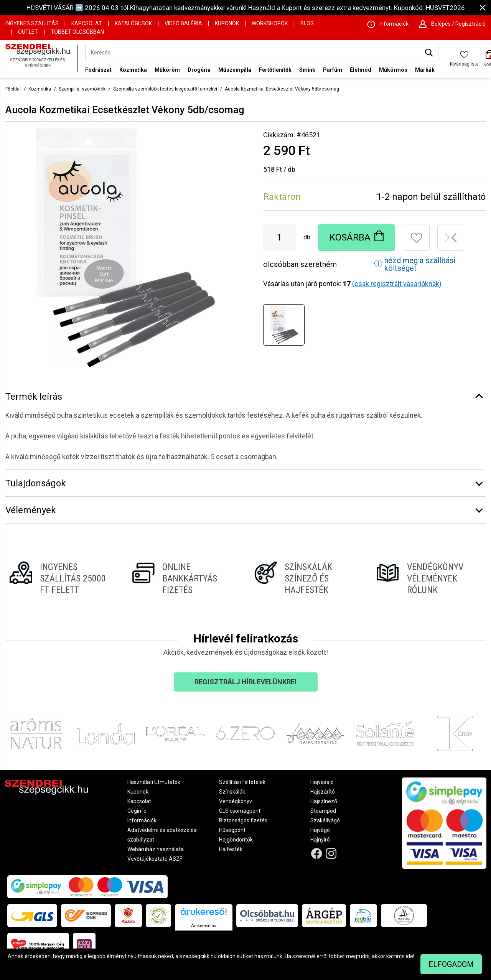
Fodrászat (98, 70)
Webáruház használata (156, 849)
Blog (307, 23)
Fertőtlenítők (275, 70)
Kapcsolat (87, 23)
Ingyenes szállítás (32, 23)
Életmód (361, 70)
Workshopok (270, 23)
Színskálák (232, 792)
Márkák (425, 70)
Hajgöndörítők (236, 840)
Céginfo (137, 811)
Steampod (323, 811)
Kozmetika (133, 70)
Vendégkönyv (236, 801)
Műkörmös (393, 70)
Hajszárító (323, 792)
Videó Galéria (183, 23)
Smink (307, 70)
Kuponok (227, 23)
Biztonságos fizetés (243, 820)
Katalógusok (133, 23)
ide (409, 956)
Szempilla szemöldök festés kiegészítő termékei (165, 89)
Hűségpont (232, 830)
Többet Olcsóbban (77, 32)
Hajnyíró (320, 840)
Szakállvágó (325, 820)
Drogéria (199, 70)
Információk (142, 820)
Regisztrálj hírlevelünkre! (245, 682)
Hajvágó (320, 830)
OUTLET (28, 32)
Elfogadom (451, 964)
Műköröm (167, 70)
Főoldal (13, 89)
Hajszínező (324, 801)
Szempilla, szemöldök (82, 89)
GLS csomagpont (240, 811)
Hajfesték (231, 849)
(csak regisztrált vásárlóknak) (397, 284)
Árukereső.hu (203, 926)
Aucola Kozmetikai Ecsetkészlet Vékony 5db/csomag (282, 89)
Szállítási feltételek (242, 782)
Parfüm (333, 70)
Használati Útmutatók (154, 782)
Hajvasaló (322, 782)
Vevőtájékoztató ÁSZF (155, 859)
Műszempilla (235, 70)
